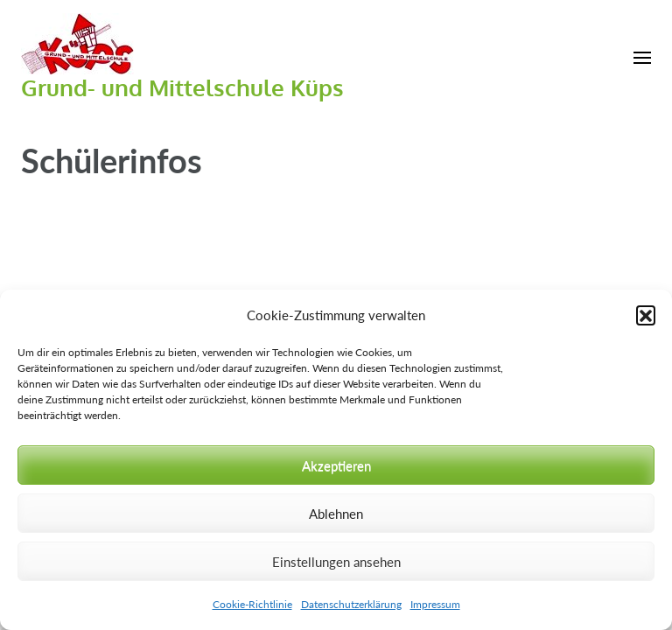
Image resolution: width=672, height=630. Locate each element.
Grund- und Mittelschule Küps (182, 87)
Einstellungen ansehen (336, 562)
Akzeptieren (336, 465)
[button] (646, 315)
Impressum (435, 604)
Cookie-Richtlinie (252, 604)
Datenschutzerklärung (351, 604)
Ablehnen (336, 514)
